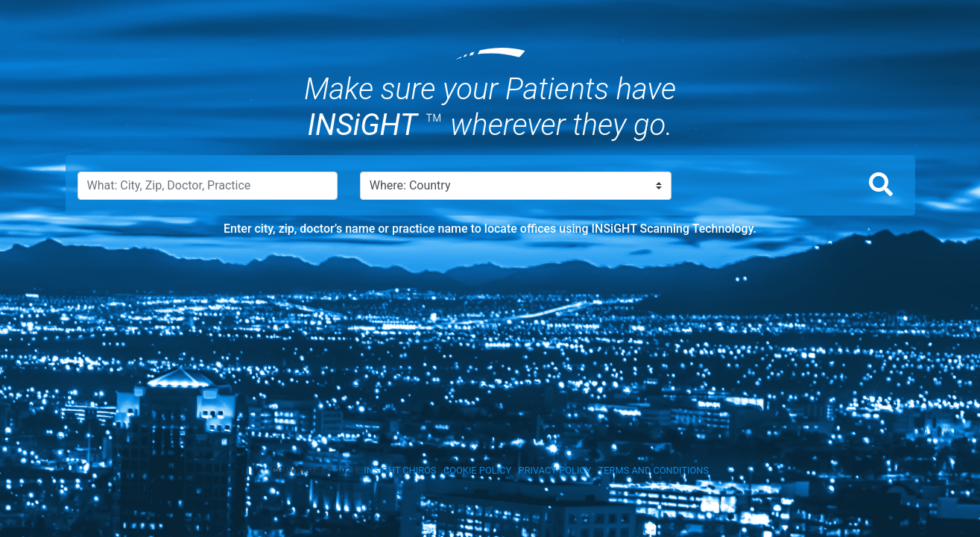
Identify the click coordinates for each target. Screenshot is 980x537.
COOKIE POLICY (477, 470)
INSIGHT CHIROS (400, 470)
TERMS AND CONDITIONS (654, 470)
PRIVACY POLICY (555, 470)
